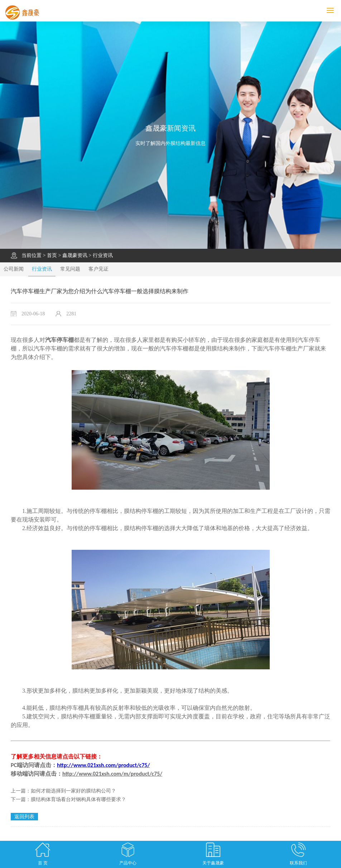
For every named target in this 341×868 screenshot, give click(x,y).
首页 (52, 255)
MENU (334, 11)
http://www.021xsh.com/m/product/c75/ (112, 774)
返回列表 (24, 817)
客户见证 (99, 269)
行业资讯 (103, 255)
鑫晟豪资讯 (75, 255)
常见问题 (70, 269)
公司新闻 (14, 269)
